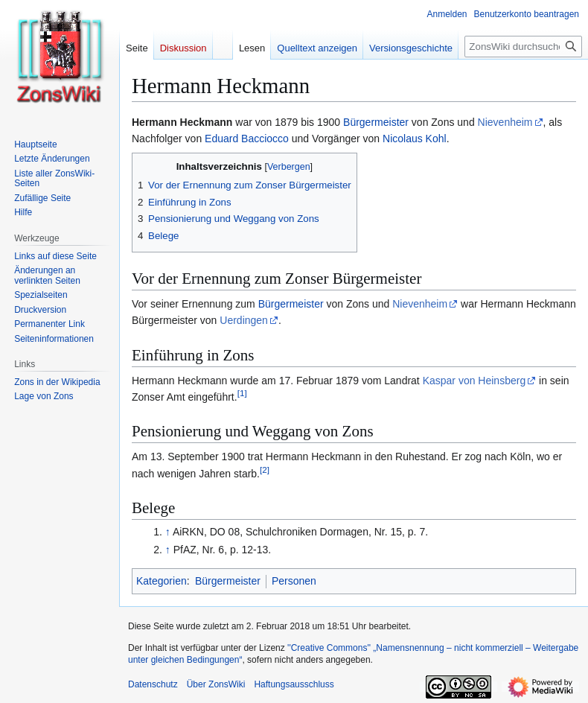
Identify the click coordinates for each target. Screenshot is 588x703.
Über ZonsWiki (216, 684)
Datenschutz (153, 684)
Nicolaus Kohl (415, 139)
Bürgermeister (376, 122)
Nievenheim (505, 122)
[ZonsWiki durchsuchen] (523, 47)
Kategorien (162, 581)
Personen (294, 581)
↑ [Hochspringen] (168, 532)
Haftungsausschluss (294, 684)
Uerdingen (244, 320)
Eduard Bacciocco (247, 139)
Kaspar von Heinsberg (474, 381)
